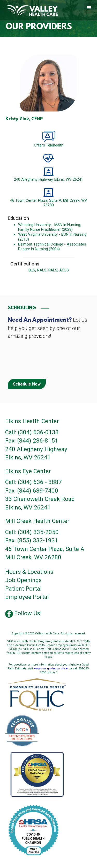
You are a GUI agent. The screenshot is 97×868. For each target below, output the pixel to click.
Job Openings (23, 580)
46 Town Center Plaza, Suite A (45, 549)
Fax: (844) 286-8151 (32, 441)
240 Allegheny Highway (36, 449)
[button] (89, 8)
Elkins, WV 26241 (28, 457)
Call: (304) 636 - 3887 (33, 482)
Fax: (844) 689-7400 (32, 491)
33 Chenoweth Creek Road (40, 499)
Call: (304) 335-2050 (32, 532)
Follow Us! (28, 613)
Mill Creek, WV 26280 (33, 557)
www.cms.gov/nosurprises (51, 668)
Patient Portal (23, 589)
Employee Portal (27, 597)
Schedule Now (27, 384)
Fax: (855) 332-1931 (32, 540)
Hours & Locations (29, 572)
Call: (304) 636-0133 (32, 432)
